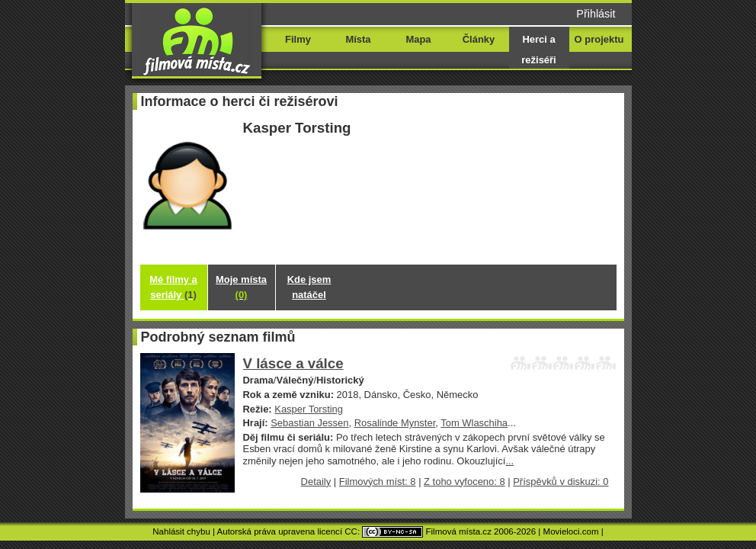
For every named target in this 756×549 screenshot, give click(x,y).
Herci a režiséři (538, 50)
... (509, 461)
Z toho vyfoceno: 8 (464, 482)
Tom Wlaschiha (474, 423)
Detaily (316, 482)
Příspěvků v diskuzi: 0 (561, 482)
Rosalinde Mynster (395, 423)
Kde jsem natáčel (309, 287)
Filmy (298, 39)
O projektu (599, 39)
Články (479, 39)
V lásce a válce (293, 363)
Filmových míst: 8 (378, 482)
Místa (358, 39)
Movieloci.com (571, 531)
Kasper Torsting (309, 409)
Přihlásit (596, 14)
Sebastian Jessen (309, 423)
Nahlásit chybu (181, 531)
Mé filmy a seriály (173, 287)
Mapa (418, 39)
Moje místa (241, 287)
